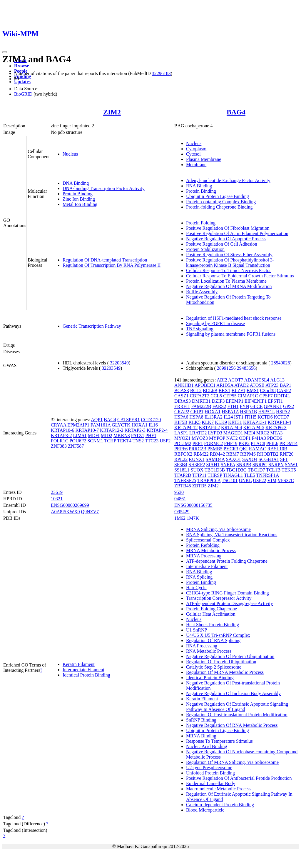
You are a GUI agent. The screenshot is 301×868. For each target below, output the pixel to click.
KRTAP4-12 (186, 428)
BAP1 (285, 385)
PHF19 (231, 443)
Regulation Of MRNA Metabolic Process (225, 672)
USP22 (259, 480)
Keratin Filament (79, 664)
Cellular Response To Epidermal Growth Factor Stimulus (240, 276)
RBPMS (248, 454)
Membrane (196, 165)
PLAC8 (258, 443)
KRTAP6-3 (276, 428)
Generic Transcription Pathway (92, 326)
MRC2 (263, 433)
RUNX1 (197, 459)
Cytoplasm (196, 149)
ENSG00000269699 (70, 505)
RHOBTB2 (268, 454)
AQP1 (97, 420)
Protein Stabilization (205, 249)
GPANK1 (273, 406)
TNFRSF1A (267, 475)
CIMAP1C (248, 396)
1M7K (193, 518)
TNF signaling (200, 329)
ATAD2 (241, 385)
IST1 (239, 417)
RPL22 (181, 459)
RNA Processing (202, 646)
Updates (22, 82)
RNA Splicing (199, 577)
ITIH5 (250, 417)
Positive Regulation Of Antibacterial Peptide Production (239, 778)
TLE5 (249, 475)
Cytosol (193, 154)
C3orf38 (268, 390)
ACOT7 (236, 380)
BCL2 (196, 390)
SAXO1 (233, 459)
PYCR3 (231, 449)
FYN (244, 406)
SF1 (284, 459)
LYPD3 (215, 433)
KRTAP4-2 (209, 428)
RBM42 (218, 454)
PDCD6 (275, 438)
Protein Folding (201, 223)
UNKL (245, 480)
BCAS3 (182, 390)
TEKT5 (289, 470)
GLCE (257, 406)
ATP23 (272, 385)
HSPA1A (230, 412)
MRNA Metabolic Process (211, 550)
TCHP (110, 441)
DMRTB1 (201, 401)
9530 (179, 492)
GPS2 (289, 406)
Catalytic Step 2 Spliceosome (214, 667)
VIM (272, 480)
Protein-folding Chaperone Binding (219, 207)
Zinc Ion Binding (79, 199)
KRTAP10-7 (87, 430)
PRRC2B (198, 449)
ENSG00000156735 (193, 505)
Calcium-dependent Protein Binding (220, 805)
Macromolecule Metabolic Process (219, 789)
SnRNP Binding (201, 720)
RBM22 (201, 454)
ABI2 (222, 380)
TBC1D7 (256, 470)
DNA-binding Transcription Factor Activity (104, 188)
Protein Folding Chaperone (211, 609)
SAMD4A (215, 459)
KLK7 (208, 422)
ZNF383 (59, 446)
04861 (180, 499)
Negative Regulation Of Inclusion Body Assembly (233, 693)
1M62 (180, 518)
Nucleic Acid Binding (207, 746)
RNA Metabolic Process (209, 651)
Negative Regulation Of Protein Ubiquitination (230, 656)
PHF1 (151, 435)
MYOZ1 (182, 438)
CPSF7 (266, 396)
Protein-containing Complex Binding (221, 202)
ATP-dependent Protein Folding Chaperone (227, 561)
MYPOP (217, 438)
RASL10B (277, 449)
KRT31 (235, 422)
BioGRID (23, 94)
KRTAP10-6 (63, 430)
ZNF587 (76, 446)
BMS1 (253, 390)
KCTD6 (265, 417)
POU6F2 (78, 441)
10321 (57, 499)
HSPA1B (248, 412)
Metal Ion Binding (80, 204)
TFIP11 (199, 475)
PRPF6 (181, 449)
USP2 (165, 441)
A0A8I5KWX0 (65, 512)
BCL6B (210, 390)
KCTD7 (282, 417)
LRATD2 (198, 433)
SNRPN (276, 465)
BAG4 (236, 112)
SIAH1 (213, 465)
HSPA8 (196, 417)
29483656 (246, 368)
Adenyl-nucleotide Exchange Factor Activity (228, 180)
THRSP (215, 475)
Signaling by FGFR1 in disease (215, 323)
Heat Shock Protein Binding (213, 625)
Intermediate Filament (83, 670)
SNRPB (244, 465)
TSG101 (230, 480)
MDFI (94, 435)
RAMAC (258, 449)
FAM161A (101, 425)
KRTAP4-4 (232, 428)
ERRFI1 (182, 406)
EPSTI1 (276, 401)
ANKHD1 (184, 385)
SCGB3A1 (269, 459)
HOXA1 (140, 425)
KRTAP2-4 (157, 430)
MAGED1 (233, 433)
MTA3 (276, 433)
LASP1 (181, 433)
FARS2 (219, 406)
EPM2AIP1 (78, 425)
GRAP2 (182, 412)
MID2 (107, 435)
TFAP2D (183, 475)
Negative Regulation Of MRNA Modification (229, 286)
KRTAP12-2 (112, 430)
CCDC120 (151, 420)
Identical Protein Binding (86, 675)
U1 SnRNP (197, 630)
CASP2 (284, 390)
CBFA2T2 (200, 396)
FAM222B (201, 406)
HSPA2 (283, 412)
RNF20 (286, 454)
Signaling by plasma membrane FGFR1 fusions (231, 334)
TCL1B (273, 470)
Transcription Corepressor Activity (219, 598)
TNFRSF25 (185, 480)
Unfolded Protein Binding (210, 773)
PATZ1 (138, 435)
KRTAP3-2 (61, 435)
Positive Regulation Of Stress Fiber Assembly (229, 255)
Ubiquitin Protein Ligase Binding (218, 196)
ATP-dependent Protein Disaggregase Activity (230, 603)
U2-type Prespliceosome (209, 768)
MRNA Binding (201, 736)
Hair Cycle (196, 588)
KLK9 (221, 422)
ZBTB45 (183, 486)
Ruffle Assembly (202, 292)
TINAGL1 (233, 475)
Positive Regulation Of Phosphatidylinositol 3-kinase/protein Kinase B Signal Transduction (230, 263)
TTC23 (152, 441)
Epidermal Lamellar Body (211, 783)
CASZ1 (182, 396)
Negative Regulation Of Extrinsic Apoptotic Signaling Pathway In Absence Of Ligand (237, 707)
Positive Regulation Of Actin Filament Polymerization (237, 233)
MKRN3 (122, 435)
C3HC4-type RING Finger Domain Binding (228, 593)
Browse (21, 66)
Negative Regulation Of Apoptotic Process (226, 239)
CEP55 (230, 396)
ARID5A (225, 385)
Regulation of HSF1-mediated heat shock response (234, 318)
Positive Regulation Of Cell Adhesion (222, 244)
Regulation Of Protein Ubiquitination (221, 662)
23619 (57, 492)
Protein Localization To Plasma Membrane (226, 281)
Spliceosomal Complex (208, 540)
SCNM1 (95, 441)
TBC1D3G (236, 470)
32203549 (119, 363)
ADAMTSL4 (257, 380)
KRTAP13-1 (255, 422)
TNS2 (138, 441)
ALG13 (277, 380)
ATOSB (257, 385)
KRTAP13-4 (280, 422)
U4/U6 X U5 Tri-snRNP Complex (218, 635)
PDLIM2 (183, 443)
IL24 (228, 417)
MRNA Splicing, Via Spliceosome (218, 529)
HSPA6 (181, 417)
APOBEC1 (205, 385)
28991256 (226, 368)
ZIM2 (112, 112)
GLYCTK (121, 425)
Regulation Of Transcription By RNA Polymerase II (112, 265)
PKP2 (244, 443)
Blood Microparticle (205, 810)
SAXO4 (250, 459)
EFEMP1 (235, 401)
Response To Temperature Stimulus (219, 741)
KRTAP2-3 (135, 430)
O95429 (182, 512)
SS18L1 (182, 470)
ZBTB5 (199, 486)
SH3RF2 (197, 465)
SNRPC (260, 465)
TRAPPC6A (209, 480)
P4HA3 (259, 438)
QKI (243, 449)
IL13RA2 (214, 417)
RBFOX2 (183, 454)
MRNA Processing (204, 556)
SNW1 (291, 465)
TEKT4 (124, 441)
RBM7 (233, 454)
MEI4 (249, 433)
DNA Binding (76, 183)
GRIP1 (197, 412)
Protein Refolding (203, 545)
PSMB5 (215, 449)
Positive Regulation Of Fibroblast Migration (228, 228)
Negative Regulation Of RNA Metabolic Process (232, 725)
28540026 (281, 363)
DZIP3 (218, 401)
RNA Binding (199, 186)
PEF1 (198, 443)
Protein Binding (78, 194)
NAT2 (232, 438)
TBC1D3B (215, 470)
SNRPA (228, 465)
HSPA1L (266, 412)
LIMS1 (80, 435)
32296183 (161, 73)
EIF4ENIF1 (256, 401)
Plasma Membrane (204, 159)
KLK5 (194, 422)
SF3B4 (181, 465)
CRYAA (58, 425)
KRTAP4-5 (254, 428)
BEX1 (225, 390)
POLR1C (60, 441)
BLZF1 (239, 390)
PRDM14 (289, 443)
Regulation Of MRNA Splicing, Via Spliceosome (232, 762)
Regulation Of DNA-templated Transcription (105, 260)
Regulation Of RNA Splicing (213, 640)
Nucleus (70, 154)
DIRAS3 (183, 401)
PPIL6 (272, 443)
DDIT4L (282, 396)
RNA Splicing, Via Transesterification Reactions (232, 535)
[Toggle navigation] (5, 52)
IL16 (153, 425)
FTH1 (233, 406)
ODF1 (245, 438)
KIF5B (181, 422)
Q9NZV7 (90, 512)
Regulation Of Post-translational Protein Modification (237, 715)
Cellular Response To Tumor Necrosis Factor (229, 270)
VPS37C (286, 480)
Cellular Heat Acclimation (211, 614)
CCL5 (216, 396)
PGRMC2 (213, 443)
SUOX (197, 470)
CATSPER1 (128, 420)
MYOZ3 (200, 438)
